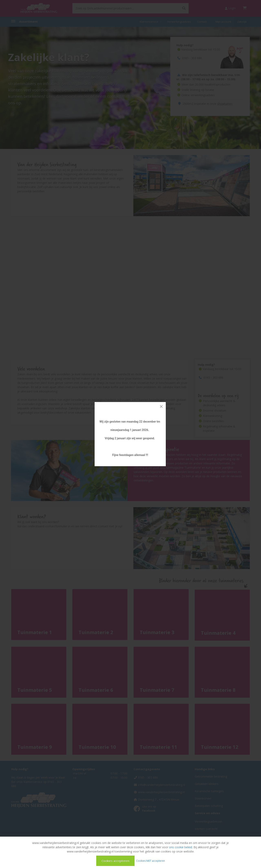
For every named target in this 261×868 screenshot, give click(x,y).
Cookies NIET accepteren (151, 861)
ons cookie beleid (181, 847)
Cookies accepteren (115, 861)
